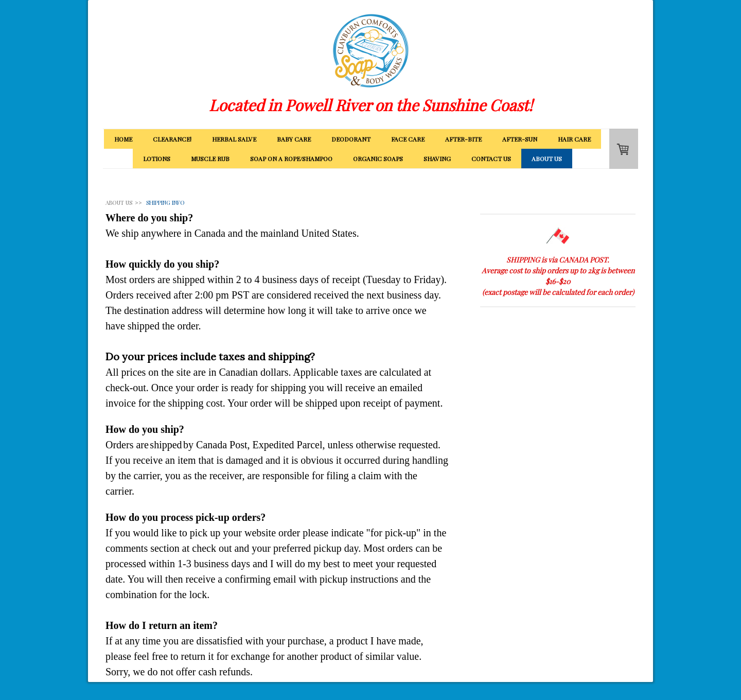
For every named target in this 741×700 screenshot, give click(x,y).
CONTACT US (491, 159)
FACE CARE (408, 139)
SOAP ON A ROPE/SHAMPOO (291, 159)
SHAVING (437, 159)
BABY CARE (294, 139)
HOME (123, 139)
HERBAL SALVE (234, 139)
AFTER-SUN (520, 139)
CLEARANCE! (172, 139)
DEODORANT (351, 139)
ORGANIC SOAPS (378, 159)
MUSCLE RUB (210, 159)
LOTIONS (157, 159)
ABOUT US (547, 159)
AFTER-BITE (463, 139)
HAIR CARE (574, 139)
